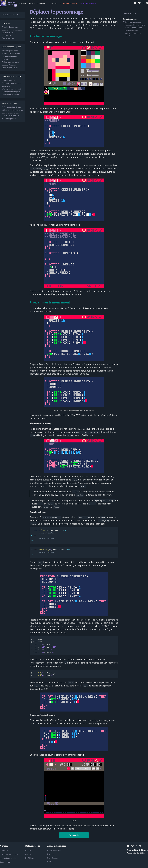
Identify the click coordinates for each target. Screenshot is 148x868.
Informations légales (8, 858)
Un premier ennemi (10, 56)
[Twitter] (139, 3)
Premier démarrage (10, 27)
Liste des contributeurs (9, 854)
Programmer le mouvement (134, 25)
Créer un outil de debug (11, 107)
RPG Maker (30, 858)
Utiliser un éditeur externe (12, 110)
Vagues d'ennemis (9, 65)
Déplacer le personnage (11, 83)
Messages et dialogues (11, 92)
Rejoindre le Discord (88, 3)
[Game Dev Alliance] (68, 3)
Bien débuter (53, 858)
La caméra (6, 86)
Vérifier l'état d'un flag (133, 28)
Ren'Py (32, 3)
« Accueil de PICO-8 (10, 15)
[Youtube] (135, 3)
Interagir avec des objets (12, 89)
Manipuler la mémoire (11, 116)
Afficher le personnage (132, 22)
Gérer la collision (131, 31)
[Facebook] (143, 3)
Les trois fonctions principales (9, 34)
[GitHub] (147, 3)
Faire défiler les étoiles (11, 53)
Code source (5, 862)
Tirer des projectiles (10, 51)
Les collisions (7, 59)
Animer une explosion (11, 62)
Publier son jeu (8, 38)
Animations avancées (10, 95)
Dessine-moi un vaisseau (12, 30)
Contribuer (52, 3)
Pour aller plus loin (9, 119)
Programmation (54, 850)
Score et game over (10, 68)
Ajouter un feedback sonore (133, 35)
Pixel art (41, 3)
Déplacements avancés (11, 113)
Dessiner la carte (9, 80)
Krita (49, 862)
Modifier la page (129, 13)
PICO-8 (23, 3)
